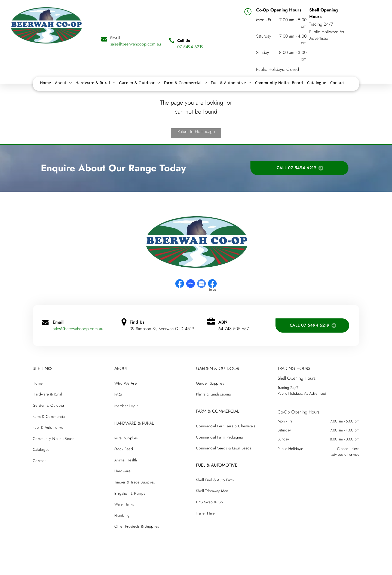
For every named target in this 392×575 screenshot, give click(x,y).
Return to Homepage (196, 131)
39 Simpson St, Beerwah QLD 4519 (162, 329)
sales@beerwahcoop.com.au (78, 329)
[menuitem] (46, 83)
